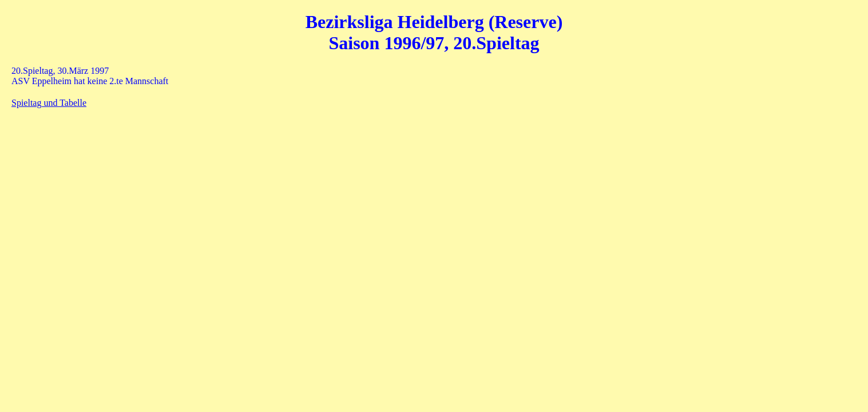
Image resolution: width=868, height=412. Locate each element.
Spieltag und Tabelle (49, 103)
